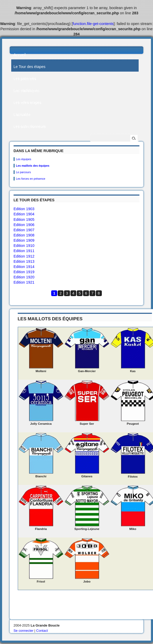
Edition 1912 (24, 256)
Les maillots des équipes (33, 166)
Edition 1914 (24, 267)
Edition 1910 (24, 246)
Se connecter (23, 631)
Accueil (20, 55)
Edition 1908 (24, 235)
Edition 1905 (24, 220)
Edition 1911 (24, 251)
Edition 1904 (24, 214)
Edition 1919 (24, 272)
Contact (42, 631)
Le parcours (23, 172)
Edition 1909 (24, 240)
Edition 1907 (24, 230)
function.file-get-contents (93, 24)
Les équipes (23, 159)
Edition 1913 (24, 261)
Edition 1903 (24, 209)
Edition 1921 (24, 282)
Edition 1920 (24, 277)
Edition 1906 (24, 225)
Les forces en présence (31, 179)
